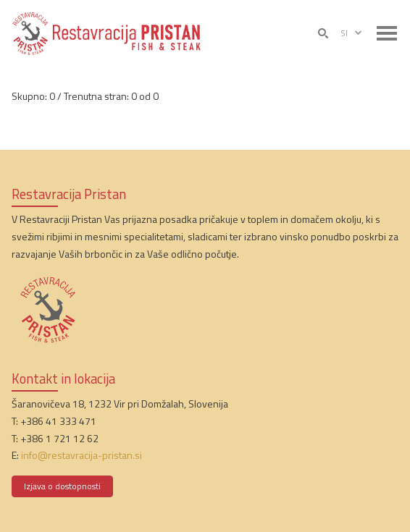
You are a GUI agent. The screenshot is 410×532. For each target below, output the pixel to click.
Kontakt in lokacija (63, 379)
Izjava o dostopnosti (62, 486)
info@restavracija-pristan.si (81, 455)
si (352, 33)
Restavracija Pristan (69, 194)
